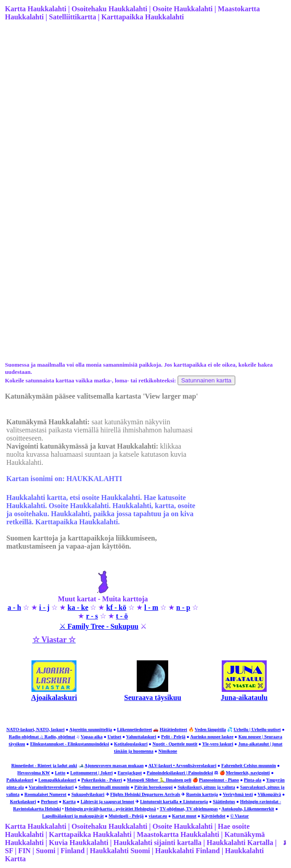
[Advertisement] (145, 100)
